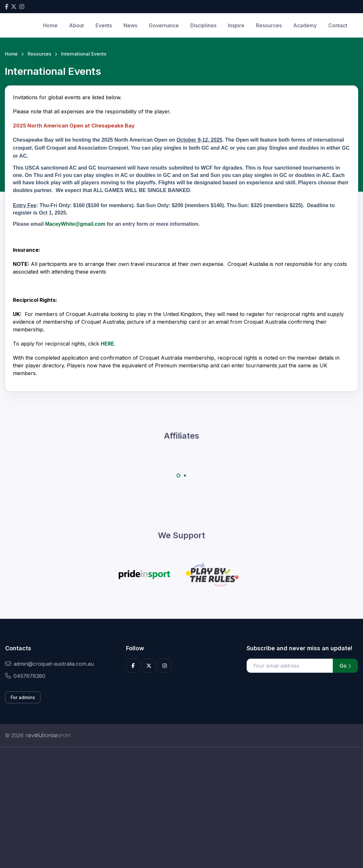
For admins (23, 697)
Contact (338, 25)
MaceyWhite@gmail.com (75, 224)
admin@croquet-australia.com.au (50, 664)
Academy (305, 25)
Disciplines (203, 25)
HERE (107, 344)
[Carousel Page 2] (185, 476)
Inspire (236, 25)
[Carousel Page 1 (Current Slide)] (178, 476)
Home (50, 25)
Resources (269, 25)
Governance (164, 25)
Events (104, 25)
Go (345, 666)
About (77, 25)
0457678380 (25, 676)
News (130, 25)
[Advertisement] (181, 808)
